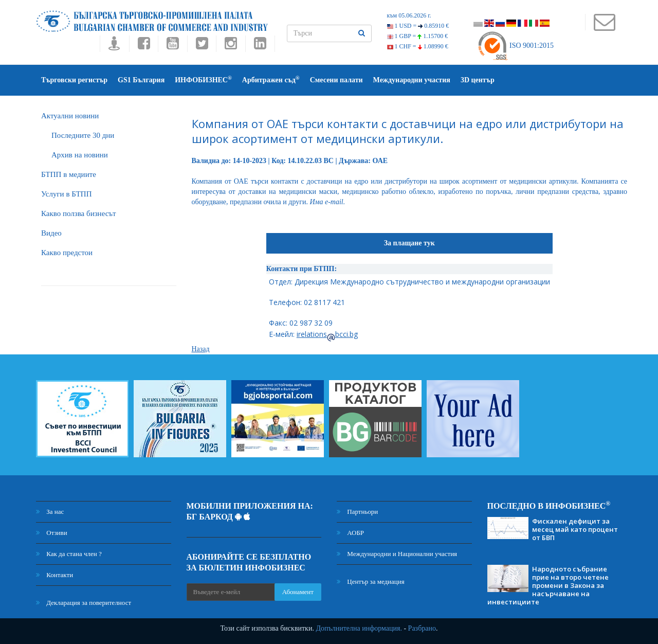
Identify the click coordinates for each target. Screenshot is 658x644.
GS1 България (141, 80)
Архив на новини (80, 155)
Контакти (54, 575)
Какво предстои (67, 253)
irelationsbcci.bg (327, 334)
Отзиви (52, 533)
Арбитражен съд (271, 79)
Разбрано (422, 628)
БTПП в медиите (69, 174)
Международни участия (412, 80)
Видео (51, 233)
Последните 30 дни (83, 135)
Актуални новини (70, 116)
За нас (50, 512)
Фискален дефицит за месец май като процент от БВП (575, 529)
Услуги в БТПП (66, 194)
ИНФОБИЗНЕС (203, 79)
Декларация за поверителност (84, 603)
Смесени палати (336, 80)
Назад (201, 349)
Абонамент (298, 592)
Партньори (357, 512)
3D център (478, 80)
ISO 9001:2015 (515, 46)
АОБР (350, 533)
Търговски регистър (74, 80)
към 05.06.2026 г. (409, 15)
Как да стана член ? (69, 554)
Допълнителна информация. (359, 628)
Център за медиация (371, 582)
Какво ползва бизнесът (79, 213)
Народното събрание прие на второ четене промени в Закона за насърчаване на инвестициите (548, 585)
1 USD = (418, 26)
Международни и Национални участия (397, 554)
